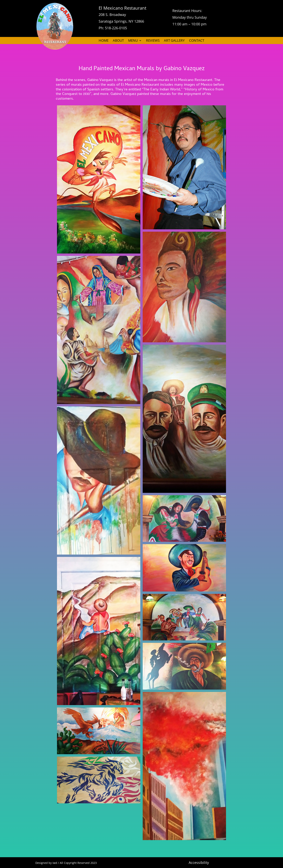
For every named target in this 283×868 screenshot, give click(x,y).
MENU (133, 41)
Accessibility (199, 862)
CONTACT (197, 41)
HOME (104, 41)
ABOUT (118, 41)
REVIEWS (153, 41)
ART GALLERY (174, 41)
